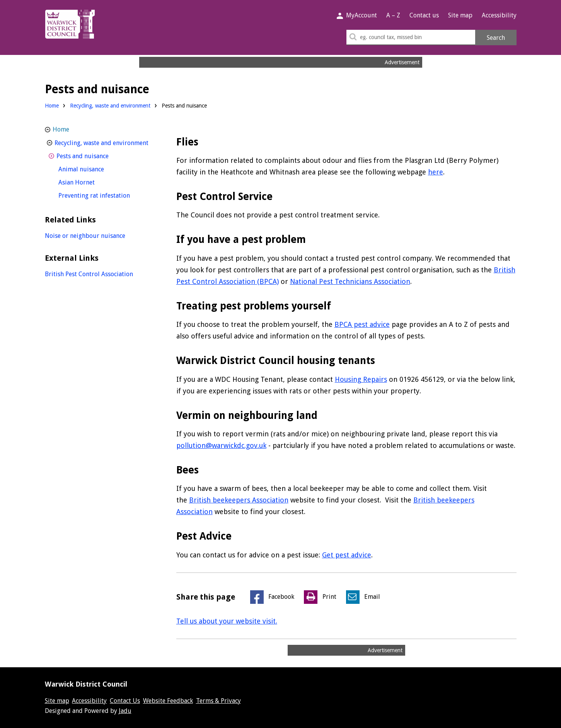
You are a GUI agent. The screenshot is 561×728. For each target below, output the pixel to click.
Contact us (424, 15)
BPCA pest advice (362, 324)
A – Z (393, 15)
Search (496, 38)
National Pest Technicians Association (350, 281)
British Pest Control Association (89, 274)
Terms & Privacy (218, 701)
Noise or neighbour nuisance (85, 236)
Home (52, 106)
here (436, 172)
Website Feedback (168, 701)
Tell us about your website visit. (227, 621)
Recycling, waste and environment (110, 106)
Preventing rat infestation (107, 195)
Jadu (125, 711)
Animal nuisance (95, 168)
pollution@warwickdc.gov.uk (221, 445)
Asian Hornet (91, 182)
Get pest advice (347, 555)
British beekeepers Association (239, 500)
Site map (460, 15)
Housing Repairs (361, 379)
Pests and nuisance (97, 155)
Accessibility (499, 15)
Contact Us (125, 701)
